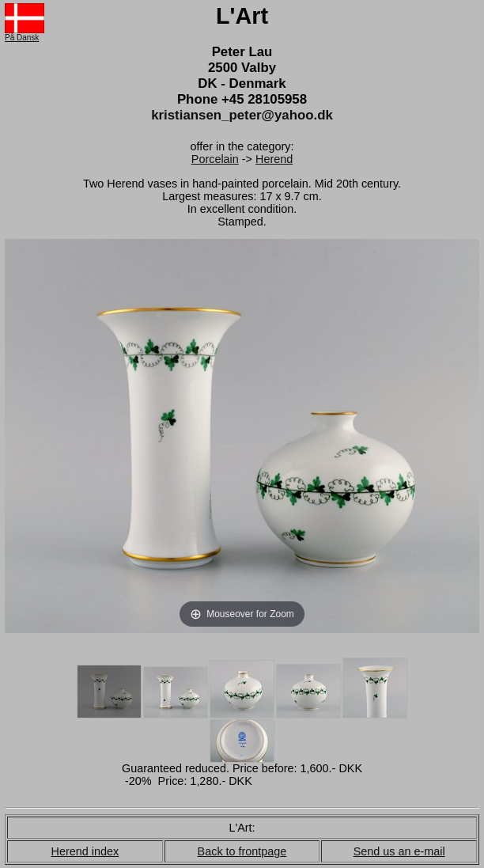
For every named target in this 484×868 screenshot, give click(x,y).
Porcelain (215, 159)
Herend (274, 159)
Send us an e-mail (399, 851)
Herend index (85, 851)
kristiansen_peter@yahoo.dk (242, 115)
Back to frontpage (242, 851)
